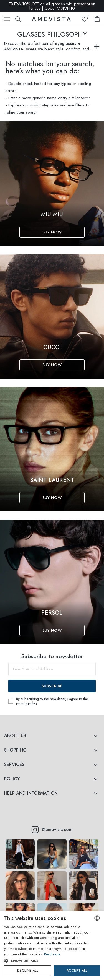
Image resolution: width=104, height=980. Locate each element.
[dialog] (52, 946)
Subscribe (52, 686)
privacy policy (27, 703)
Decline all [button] (28, 971)
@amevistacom (52, 830)
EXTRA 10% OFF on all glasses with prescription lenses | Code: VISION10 (52, 6)
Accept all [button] (77, 971)
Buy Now (52, 232)
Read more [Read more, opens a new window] (52, 954)
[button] (47, 961)
